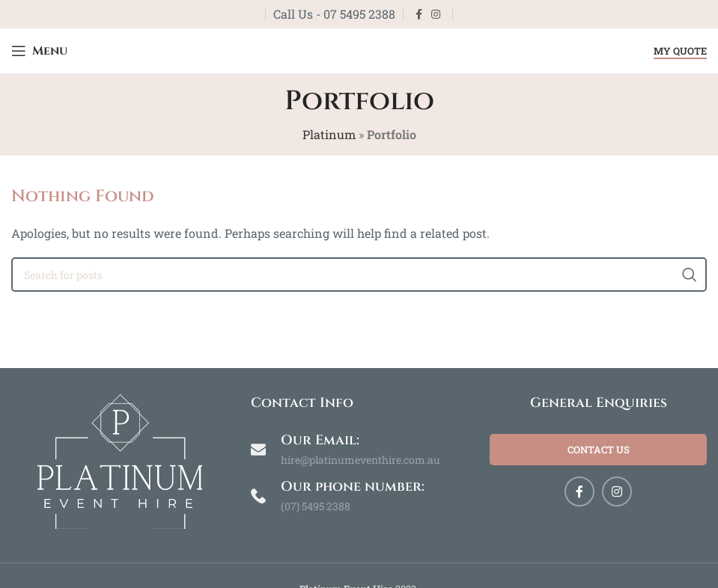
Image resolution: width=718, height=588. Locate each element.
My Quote (680, 52)
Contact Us (599, 450)
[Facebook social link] (419, 15)
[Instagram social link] (436, 15)
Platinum (329, 134)
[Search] (359, 275)
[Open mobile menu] (39, 51)
